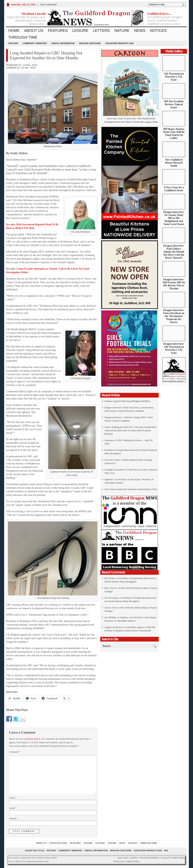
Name (13, 798)
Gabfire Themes (178, 858)
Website (13, 818)
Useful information (63, 43)
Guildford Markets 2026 (119, 43)
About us (34, 30)
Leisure (80, 30)
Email (13, 808)
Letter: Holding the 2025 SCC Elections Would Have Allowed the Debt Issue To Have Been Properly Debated (130, 430)
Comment (15, 752)
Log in (120, 858)
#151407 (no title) (34, 850)
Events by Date (58, 843)
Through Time (23, 37)
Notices (158, 30)
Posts (126, 858)
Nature (122, 30)
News (140, 30)
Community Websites (35, 43)
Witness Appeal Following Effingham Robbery (128, 401)
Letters (101, 30)
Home (14, 30)
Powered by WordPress (149, 858)
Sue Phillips (110, 617)
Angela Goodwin (113, 627)
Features (58, 30)
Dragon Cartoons (90, 43)
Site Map (13, 43)
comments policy (32, 739)
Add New (134, 858)
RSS (166, 850)
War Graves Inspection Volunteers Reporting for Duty (131, 489)
